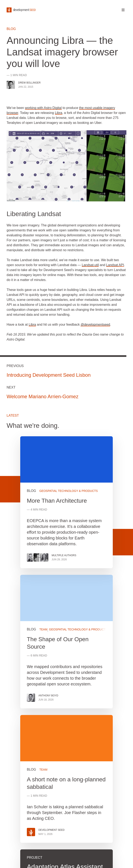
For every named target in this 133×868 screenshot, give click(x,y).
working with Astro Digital (43, 108)
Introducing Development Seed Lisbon (49, 375)
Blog (11, 29)
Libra (59, 113)
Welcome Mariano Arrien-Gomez (43, 396)
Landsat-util (90, 265)
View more (66, 642)
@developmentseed (95, 325)
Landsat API (115, 265)
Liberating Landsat (34, 214)
